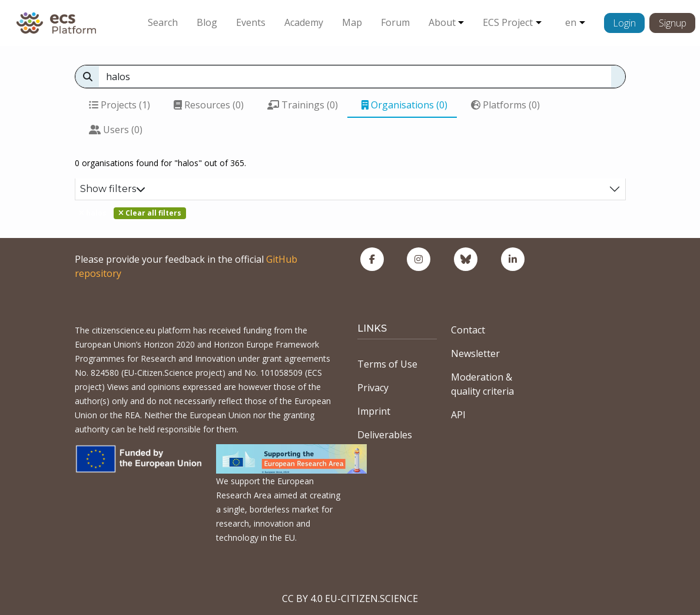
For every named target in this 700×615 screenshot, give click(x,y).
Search (163, 22)
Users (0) (116, 130)
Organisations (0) (404, 105)
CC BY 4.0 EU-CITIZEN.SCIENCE (350, 599)
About (442, 22)
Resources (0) (209, 105)
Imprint (374, 411)
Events (251, 22)
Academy (304, 22)
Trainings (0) (303, 105)
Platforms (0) (505, 105)
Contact (468, 330)
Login (624, 23)
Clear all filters (150, 213)
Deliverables (385, 435)
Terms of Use (387, 364)
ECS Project (508, 22)
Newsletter (475, 353)
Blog (207, 22)
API (458, 415)
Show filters (113, 189)
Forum (395, 22)
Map (352, 22)
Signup (673, 23)
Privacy (373, 388)
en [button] (571, 22)
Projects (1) (120, 105)
